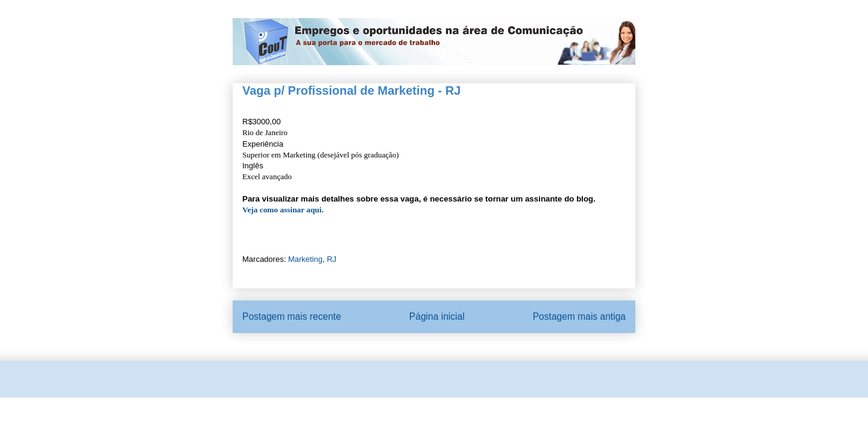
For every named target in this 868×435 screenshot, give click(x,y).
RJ (332, 259)
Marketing (305, 259)
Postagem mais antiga (579, 316)
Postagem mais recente (292, 316)
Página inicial (437, 316)
